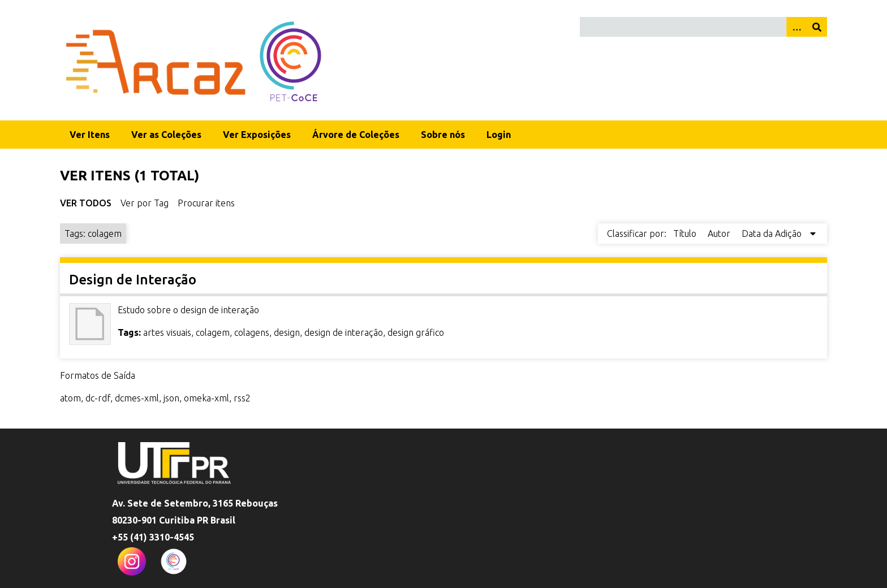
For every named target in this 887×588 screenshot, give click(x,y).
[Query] (703, 27)
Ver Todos (86, 203)
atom (70, 398)
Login (499, 135)
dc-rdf (98, 398)
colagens (252, 332)
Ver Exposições (257, 135)
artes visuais (167, 332)
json (171, 398)
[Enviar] (817, 27)
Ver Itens (90, 135)
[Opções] (796, 27)
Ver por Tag (145, 203)
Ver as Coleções (166, 135)
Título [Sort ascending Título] (686, 234)
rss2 (242, 398)
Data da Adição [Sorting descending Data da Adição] (773, 234)
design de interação (344, 332)
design (287, 332)
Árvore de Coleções (356, 135)
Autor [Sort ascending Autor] (720, 234)
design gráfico (416, 332)
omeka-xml (206, 398)
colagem (213, 332)
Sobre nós (443, 135)
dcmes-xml (137, 398)
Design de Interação (133, 280)
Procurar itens (206, 203)
